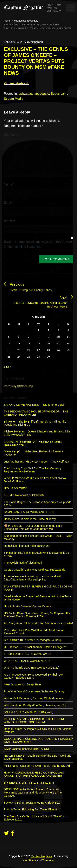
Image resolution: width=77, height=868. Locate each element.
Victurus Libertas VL (16, 83)
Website (10, 221)
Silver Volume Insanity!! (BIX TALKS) (26, 749)
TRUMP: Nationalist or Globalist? (24, 495)
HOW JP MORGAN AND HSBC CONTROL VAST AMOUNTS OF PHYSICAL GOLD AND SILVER (34, 774)
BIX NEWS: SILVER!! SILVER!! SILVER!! (29, 783)
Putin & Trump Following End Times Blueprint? (32, 809)
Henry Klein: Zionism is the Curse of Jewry (30, 519)
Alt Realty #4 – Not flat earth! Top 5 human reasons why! (38, 623)
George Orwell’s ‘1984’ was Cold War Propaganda (35, 570)
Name (9, 184)
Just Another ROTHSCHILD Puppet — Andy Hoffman (36, 462)
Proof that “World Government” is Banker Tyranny (34, 691)
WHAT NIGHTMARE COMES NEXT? (27, 661)
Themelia (48, 860)
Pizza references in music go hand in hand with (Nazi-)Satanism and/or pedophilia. (33, 578)
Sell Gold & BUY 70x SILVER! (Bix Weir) (29, 712)
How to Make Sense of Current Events (27, 606)
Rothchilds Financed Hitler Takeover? (27, 546)
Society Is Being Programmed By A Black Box (32, 803)
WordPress (29, 860)
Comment (12, 135)
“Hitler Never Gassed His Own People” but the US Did (37, 766)
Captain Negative (42, 856)
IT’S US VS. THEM (16, 488)
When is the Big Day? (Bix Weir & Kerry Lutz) (32, 668)
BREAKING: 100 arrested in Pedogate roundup (33, 640)
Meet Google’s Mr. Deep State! (23, 684)
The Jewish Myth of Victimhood (23, 563)
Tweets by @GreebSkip (18, 386)
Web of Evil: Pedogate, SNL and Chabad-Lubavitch (35, 698)
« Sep (7, 367)
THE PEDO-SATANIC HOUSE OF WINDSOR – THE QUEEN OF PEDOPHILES (36, 413)
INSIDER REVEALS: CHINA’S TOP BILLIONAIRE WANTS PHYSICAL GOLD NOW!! (34, 721)
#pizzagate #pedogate (34, 94)
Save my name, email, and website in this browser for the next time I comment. (38, 244)
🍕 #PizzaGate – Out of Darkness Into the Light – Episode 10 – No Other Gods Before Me (34, 527)
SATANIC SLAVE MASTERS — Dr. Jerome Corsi (34, 405)
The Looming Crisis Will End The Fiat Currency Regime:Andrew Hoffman (33, 470)
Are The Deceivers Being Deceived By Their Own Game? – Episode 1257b (34, 676)
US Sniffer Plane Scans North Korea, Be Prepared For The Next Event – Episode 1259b (37, 615)
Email (9, 203)
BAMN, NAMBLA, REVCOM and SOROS (29, 512)
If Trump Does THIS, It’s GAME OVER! (28, 654)
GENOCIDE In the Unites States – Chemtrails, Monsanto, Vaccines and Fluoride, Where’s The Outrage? (33, 793)
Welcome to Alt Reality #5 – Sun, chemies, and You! (36, 705)
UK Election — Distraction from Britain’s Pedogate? (35, 647)
